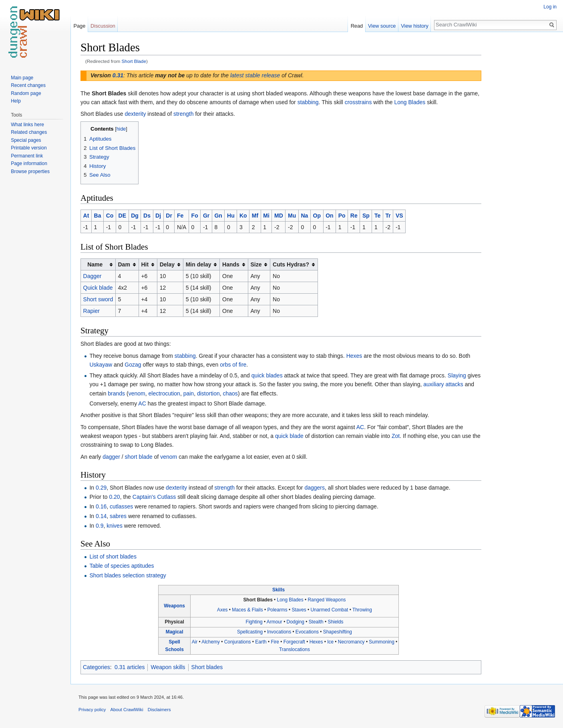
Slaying (457, 375)
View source (382, 26)
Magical (175, 632)
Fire (275, 642)
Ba (98, 216)
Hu (231, 216)
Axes (222, 610)
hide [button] (121, 129)
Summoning (381, 642)
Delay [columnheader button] (167, 264)
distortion (208, 393)
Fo (195, 216)
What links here (27, 125)
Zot (396, 436)
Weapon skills (168, 667)
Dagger (92, 276)
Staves (299, 610)
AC (142, 403)
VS (399, 216)
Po (342, 216)
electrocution (164, 393)
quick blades (267, 375)
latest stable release (255, 75)
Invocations (279, 632)
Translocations (295, 649)
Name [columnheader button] (95, 264)
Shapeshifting (338, 632)
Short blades (207, 667)
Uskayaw (101, 365)
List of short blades (113, 557)
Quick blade (98, 288)
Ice (330, 642)
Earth (261, 642)
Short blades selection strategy (128, 575)
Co (110, 216)
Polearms (277, 610)
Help (16, 101)
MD (279, 216)
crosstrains (358, 102)
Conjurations (238, 642)
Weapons (174, 606)
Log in (550, 7)
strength (184, 114)
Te (377, 216)
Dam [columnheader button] (124, 264)
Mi (266, 216)
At (86, 216)
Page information (29, 163)
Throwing (362, 610)
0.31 (118, 75)
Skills (278, 590)
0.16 (101, 506)
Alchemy (211, 642)
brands (116, 393)
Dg (135, 216)
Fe (180, 216)
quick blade (289, 436)
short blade (139, 457)
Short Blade (134, 61)
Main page (22, 78)
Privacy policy (92, 710)
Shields (336, 622)
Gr (206, 216)
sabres (118, 516)
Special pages (26, 140)
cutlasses (121, 506)
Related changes (29, 132)
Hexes (354, 356)
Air (195, 642)
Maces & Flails (247, 610)
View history (415, 26)
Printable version (29, 148)
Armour (274, 622)
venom (137, 393)
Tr (388, 216)
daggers (315, 488)
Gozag (133, 365)
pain (189, 393)
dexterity (136, 114)
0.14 (101, 516)
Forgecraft (294, 642)
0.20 (114, 497)
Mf (255, 216)
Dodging (296, 622)
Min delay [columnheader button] (199, 264)
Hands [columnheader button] (231, 264)
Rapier (91, 311)
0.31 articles (130, 667)
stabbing (308, 102)
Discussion (103, 26)
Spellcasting (250, 632)
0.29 (101, 488)
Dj (158, 216)
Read (357, 26)
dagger (111, 457)
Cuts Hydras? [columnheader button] (291, 264)
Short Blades (258, 600)
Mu (292, 216)
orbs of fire (233, 365)
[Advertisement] (521, 160)
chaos (230, 393)
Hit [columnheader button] (145, 264)
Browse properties (30, 171)
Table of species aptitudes (122, 566)
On (329, 216)
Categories (97, 667)
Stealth (316, 622)
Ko (243, 216)
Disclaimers (159, 710)
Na (304, 216)
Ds (147, 216)
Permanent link (27, 156)
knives (115, 526)
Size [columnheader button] (256, 264)
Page (79, 26)
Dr (169, 216)
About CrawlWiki (127, 710)
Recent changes (28, 85)
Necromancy (351, 642)
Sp (366, 216)
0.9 (100, 526)
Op (317, 216)
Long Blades (410, 102)
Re (354, 216)
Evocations (307, 632)
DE (122, 216)
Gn (218, 216)
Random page (26, 93)
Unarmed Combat (330, 610)
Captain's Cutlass (154, 497)
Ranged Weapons (327, 600)
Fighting (254, 622)
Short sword (98, 299)
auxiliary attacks (443, 384)
